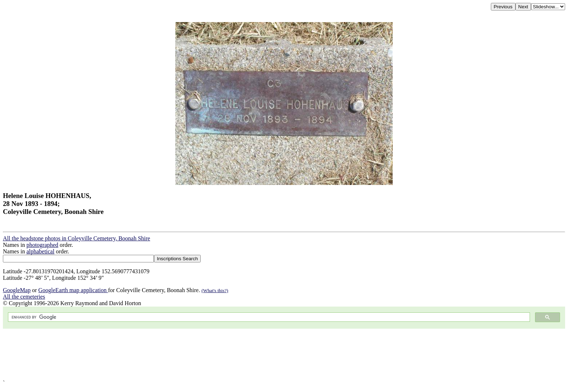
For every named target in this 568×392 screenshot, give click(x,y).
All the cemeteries (24, 297)
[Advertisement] (220, 354)
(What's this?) (215, 290)
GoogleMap (17, 290)
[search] (268, 317)
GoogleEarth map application (73, 290)
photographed (42, 245)
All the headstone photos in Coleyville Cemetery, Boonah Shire (76, 238)
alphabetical (40, 251)
